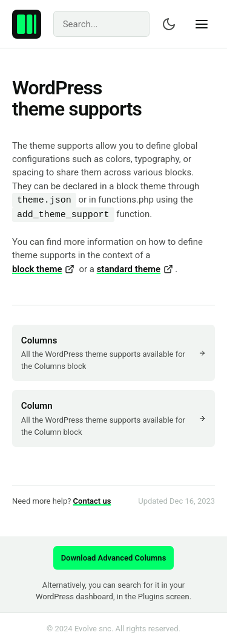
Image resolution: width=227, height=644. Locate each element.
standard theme (135, 269)
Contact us (92, 501)
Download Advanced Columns (114, 558)
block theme (43, 269)
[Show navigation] (202, 24)
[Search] (102, 24)
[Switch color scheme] (169, 24)
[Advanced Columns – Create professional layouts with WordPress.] (27, 24)
